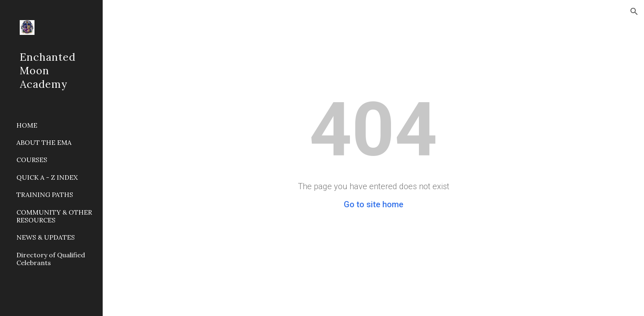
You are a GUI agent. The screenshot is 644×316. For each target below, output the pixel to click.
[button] (634, 11)
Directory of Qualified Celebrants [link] (51, 259)
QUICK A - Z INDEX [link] (47, 177)
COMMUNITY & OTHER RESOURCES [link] (54, 216)
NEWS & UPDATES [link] (46, 237)
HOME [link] (27, 125)
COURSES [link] (32, 160)
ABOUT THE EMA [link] (44, 142)
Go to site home (374, 204)
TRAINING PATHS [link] (45, 195)
